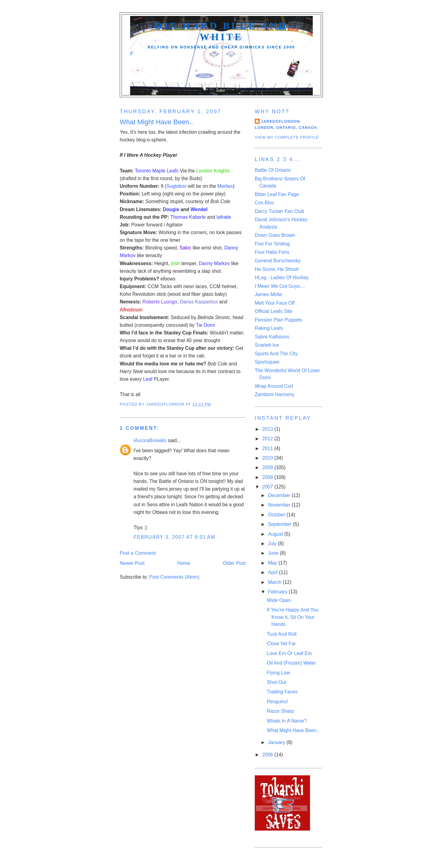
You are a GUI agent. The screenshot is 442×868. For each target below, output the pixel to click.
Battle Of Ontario (273, 170)
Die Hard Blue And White (221, 31)
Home (184, 563)
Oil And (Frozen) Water (291, 663)
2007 (268, 487)
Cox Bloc (264, 203)
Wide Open (279, 600)
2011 (268, 448)
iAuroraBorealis (150, 440)
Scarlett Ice (267, 345)
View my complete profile (287, 137)
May (273, 563)
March (275, 582)
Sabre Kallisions (272, 337)
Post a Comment (138, 553)
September (280, 524)
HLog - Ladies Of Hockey (282, 278)
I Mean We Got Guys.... (280, 286)
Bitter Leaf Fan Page (277, 194)
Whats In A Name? (287, 721)
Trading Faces (282, 692)
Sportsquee (267, 362)
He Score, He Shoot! (277, 269)
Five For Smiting (272, 244)
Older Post (234, 563)
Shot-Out (276, 682)
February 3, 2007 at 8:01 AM (174, 537)
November (280, 505)
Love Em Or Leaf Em (289, 653)
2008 (268, 477)
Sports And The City (276, 354)
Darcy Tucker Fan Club (279, 211)
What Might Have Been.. (293, 730)
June (274, 553)
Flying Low (278, 673)
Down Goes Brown (275, 235)
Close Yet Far (281, 644)
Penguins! (277, 702)
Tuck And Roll (281, 634)
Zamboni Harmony (275, 394)
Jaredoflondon (281, 122)
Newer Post (132, 563)
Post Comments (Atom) (174, 577)
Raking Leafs (269, 328)
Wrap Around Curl (274, 386)
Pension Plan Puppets (279, 320)
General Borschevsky (278, 261)
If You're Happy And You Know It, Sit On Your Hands (293, 617)
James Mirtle (268, 294)
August (276, 534)
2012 (268, 439)
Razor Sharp (280, 711)
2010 (268, 458)
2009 (268, 467)
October (277, 515)
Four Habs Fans (272, 252)
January (277, 742)
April (273, 572)
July (273, 544)
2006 (268, 755)
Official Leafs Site (273, 311)
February (278, 592)
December (280, 495)
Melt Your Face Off (275, 303)
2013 (268, 429)
